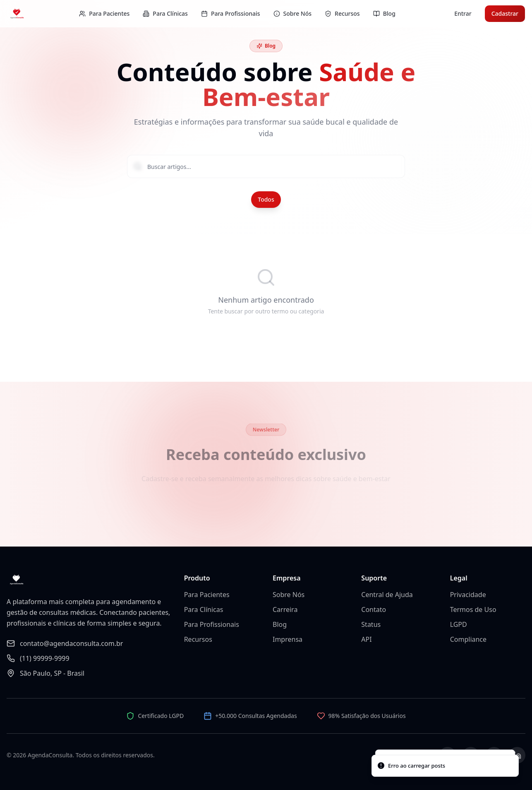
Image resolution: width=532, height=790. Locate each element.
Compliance (468, 639)
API (366, 639)
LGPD (459, 624)
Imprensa (288, 639)
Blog (280, 624)
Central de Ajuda (387, 595)
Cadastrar (505, 13)
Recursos (198, 639)
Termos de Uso (473, 609)
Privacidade (468, 595)
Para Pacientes (207, 595)
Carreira (285, 609)
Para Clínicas (204, 609)
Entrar (463, 13)
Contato (374, 609)
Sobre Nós (289, 595)
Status (371, 624)
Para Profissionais (212, 624)
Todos (266, 199)
